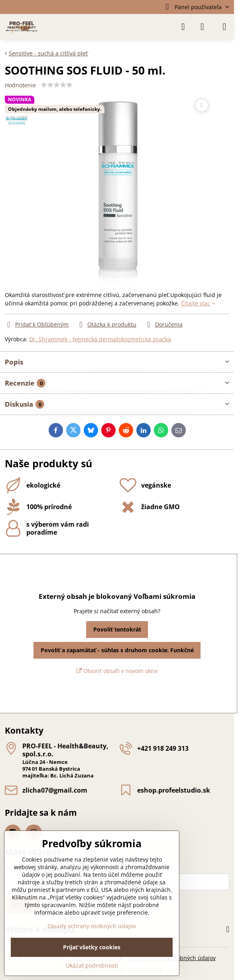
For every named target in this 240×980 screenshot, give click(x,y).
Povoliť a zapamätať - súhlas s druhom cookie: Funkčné (117, 650)
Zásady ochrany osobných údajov (92, 926)
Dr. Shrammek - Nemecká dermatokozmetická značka (100, 339)
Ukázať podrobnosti (92, 965)
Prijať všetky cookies (92, 947)
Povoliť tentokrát (117, 629)
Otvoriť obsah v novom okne (117, 671)
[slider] (57, 85)
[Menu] (224, 27)
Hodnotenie (20, 85)
